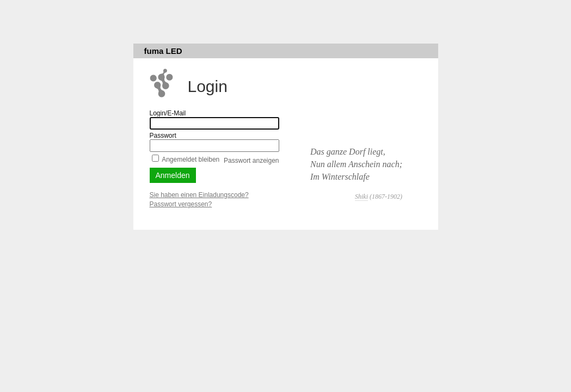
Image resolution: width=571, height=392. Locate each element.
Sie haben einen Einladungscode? (199, 195)
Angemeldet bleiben (191, 160)
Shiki (361, 197)
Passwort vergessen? (181, 204)
